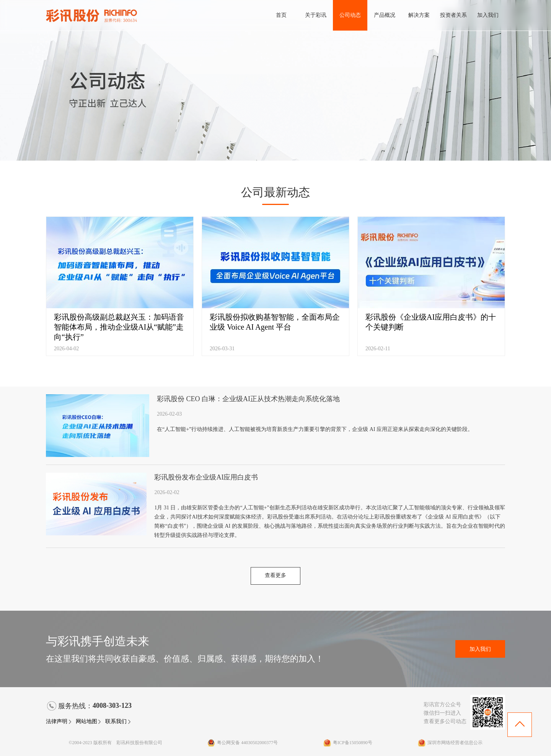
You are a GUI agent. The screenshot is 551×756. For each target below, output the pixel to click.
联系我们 (118, 721)
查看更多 (275, 575)
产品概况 (385, 15)
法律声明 (59, 721)
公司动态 (350, 15)
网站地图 (89, 721)
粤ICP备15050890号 (348, 743)
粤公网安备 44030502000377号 (243, 743)
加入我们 (488, 15)
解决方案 (419, 15)
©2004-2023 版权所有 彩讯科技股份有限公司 (115, 743)
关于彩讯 (316, 15)
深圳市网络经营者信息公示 (450, 743)
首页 (281, 15)
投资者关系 (453, 15)
